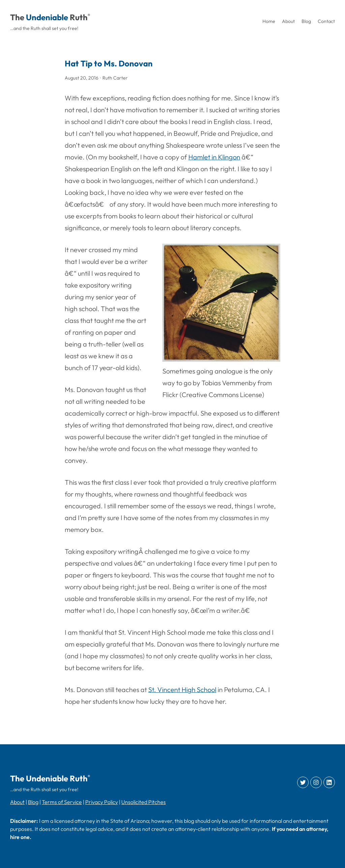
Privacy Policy (102, 802)
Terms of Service (62, 802)
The (17, 17)
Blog (33, 802)
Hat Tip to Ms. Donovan (109, 63)
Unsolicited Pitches (144, 802)
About (17, 802)
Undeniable (47, 17)
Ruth (79, 17)
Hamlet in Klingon (214, 157)
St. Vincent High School (182, 690)
